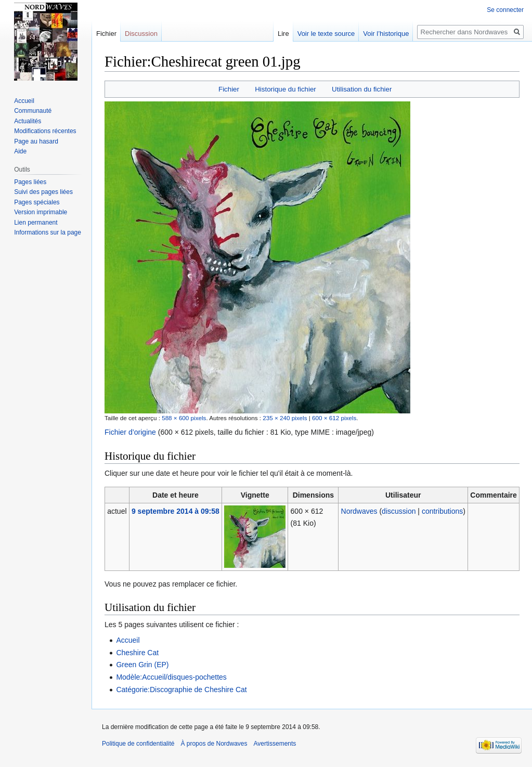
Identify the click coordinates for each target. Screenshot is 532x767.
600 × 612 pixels (334, 418)
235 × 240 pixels (285, 418)
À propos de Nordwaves (214, 744)
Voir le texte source (326, 34)
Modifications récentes (45, 131)
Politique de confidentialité (138, 744)
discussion (399, 511)
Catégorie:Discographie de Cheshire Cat (181, 690)
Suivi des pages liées (43, 192)
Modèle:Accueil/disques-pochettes (171, 677)
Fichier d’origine (130, 432)
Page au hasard (36, 141)
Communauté (33, 111)
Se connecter (505, 10)
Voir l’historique (386, 34)
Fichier (229, 89)
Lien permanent (36, 223)
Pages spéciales (37, 202)
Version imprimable (41, 212)
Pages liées (30, 182)
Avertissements (275, 744)
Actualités (28, 121)
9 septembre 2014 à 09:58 (176, 511)
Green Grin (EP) (142, 665)
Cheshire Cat (137, 653)
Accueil (128, 640)
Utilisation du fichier (362, 89)
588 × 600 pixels (184, 418)
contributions (442, 511)
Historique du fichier (286, 89)
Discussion (141, 34)
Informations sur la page (48, 232)
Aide (20, 151)
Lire (283, 34)
